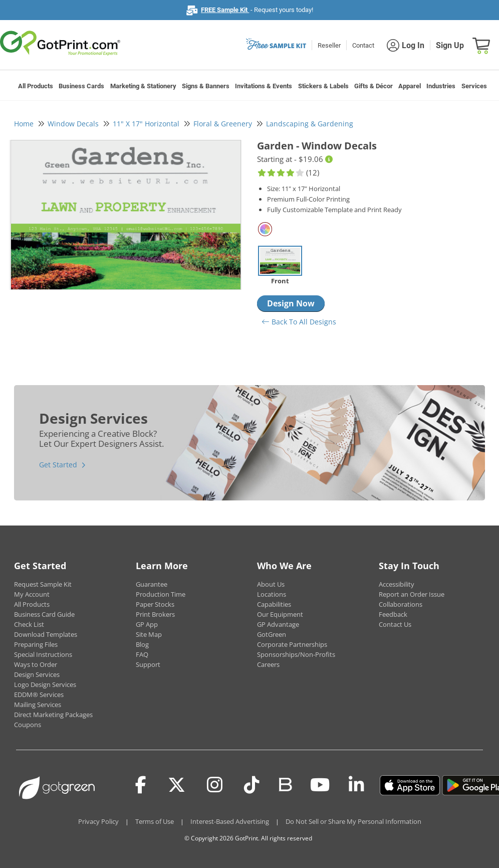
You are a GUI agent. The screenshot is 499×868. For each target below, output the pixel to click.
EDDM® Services (39, 695)
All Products (36, 86)
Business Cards (81, 86)
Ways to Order (36, 664)
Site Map (149, 634)
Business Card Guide (44, 614)
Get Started (58, 465)
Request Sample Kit (43, 584)
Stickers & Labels (323, 86)
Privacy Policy (98, 821)
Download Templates (46, 634)
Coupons (28, 725)
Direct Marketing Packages (53, 715)
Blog (142, 644)
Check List (29, 624)
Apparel (410, 86)
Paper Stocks (155, 604)
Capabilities (274, 604)
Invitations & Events (264, 86)
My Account (32, 594)
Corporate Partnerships (292, 644)
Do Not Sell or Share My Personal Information (353, 821)
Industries (441, 86)
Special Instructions (43, 654)
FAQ (142, 654)
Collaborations (401, 604)
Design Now (291, 303)
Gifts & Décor (373, 86)
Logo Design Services (45, 684)
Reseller (329, 45)
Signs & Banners (206, 86)
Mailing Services (38, 705)
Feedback (393, 614)
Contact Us (395, 624)
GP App (147, 624)
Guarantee (152, 584)
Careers (268, 664)
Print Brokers (155, 614)
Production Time (161, 594)
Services (474, 86)
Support (148, 664)
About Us (271, 584)
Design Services (37, 674)
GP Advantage (278, 624)
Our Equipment (280, 614)
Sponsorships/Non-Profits (296, 654)
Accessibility (397, 584)
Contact (363, 45)
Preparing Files (36, 644)
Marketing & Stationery (143, 86)
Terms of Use (155, 821)
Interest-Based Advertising (230, 821)
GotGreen (272, 634)
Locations (272, 594)
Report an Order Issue (412, 594)
